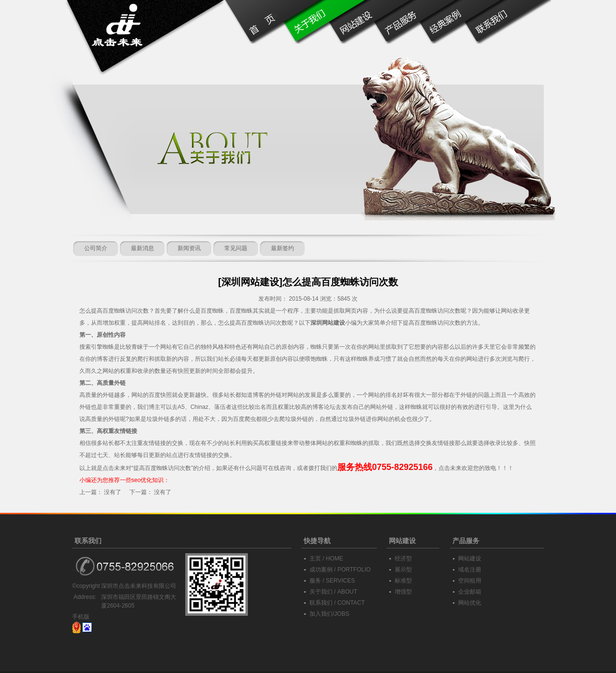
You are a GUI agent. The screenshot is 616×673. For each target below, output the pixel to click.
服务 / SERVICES (332, 581)
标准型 (403, 581)
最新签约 (282, 248)
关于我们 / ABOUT (333, 592)
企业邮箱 (470, 592)
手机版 (81, 617)
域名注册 (470, 570)
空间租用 (470, 581)
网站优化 (470, 603)
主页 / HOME (326, 559)
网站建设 (470, 559)
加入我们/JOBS (329, 614)
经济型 (403, 559)
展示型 (403, 570)
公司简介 (96, 248)
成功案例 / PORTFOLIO (340, 570)
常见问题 (236, 248)
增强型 (403, 592)
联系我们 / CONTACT (337, 603)
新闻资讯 (189, 248)
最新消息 (142, 248)
